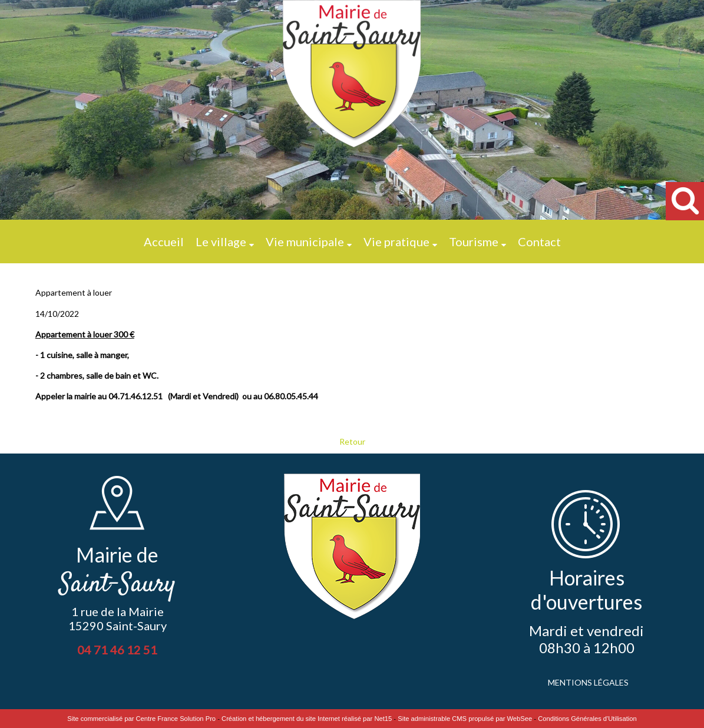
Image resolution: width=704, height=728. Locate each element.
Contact (539, 241)
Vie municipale (305, 241)
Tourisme (474, 241)
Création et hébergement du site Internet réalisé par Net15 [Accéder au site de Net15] (307, 719)
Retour (352, 441)
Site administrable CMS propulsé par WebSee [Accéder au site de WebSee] (465, 719)
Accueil (164, 241)
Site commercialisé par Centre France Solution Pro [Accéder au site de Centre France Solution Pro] (141, 719)
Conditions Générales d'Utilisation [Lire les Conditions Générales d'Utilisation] (587, 719)
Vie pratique (396, 241)
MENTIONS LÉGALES (588, 682)
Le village (221, 241)
